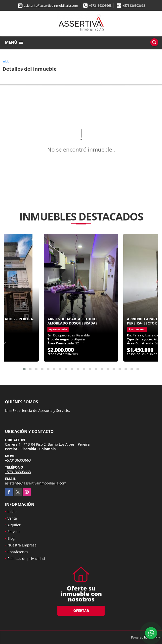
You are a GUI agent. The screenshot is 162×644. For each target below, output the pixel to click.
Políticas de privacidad (26, 559)
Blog (11, 538)
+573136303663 (100, 5)
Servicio (14, 532)
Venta (12, 518)
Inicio (6, 61)
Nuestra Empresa (22, 545)
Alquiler (14, 525)
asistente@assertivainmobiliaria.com (51, 5)
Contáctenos (18, 552)
